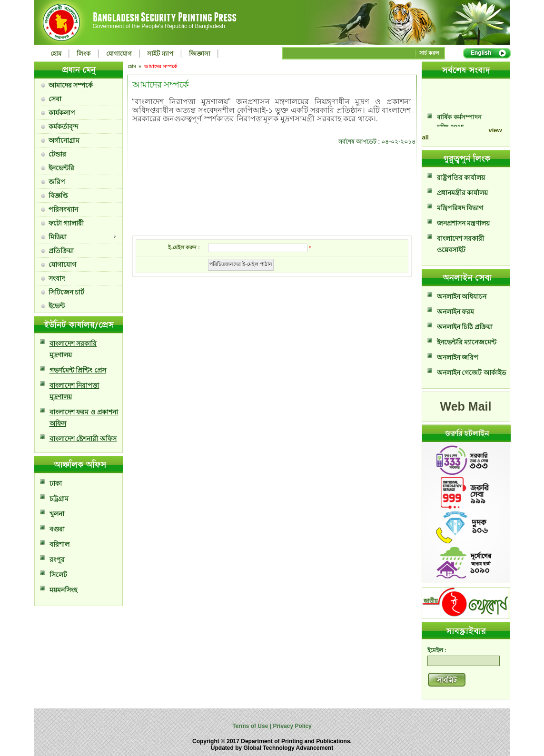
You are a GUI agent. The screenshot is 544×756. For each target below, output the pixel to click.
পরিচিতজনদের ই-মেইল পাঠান (241, 264)
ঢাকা (56, 483)
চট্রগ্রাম (59, 499)
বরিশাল (59, 544)
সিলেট (58, 575)
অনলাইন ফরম (456, 312)
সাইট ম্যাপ (160, 54)
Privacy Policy (292, 726)
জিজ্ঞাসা (200, 54)
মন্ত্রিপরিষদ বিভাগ (460, 208)
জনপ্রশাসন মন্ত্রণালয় (464, 223)
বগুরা (57, 529)
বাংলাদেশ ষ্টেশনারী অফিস (83, 439)
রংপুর (57, 560)
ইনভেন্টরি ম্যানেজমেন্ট (467, 342)
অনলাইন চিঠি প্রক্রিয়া (465, 327)
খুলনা (57, 514)
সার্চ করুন (429, 53)
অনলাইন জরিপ (458, 357)
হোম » (135, 66)
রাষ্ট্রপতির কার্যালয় (461, 177)
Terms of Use (251, 726)
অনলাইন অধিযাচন (462, 296)
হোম (56, 54)
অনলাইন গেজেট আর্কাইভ (472, 373)
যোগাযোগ (119, 54)
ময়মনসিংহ (63, 590)
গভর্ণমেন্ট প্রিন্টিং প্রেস (78, 370)
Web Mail (466, 406)
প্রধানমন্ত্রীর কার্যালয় (463, 193)
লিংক (84, 54)
